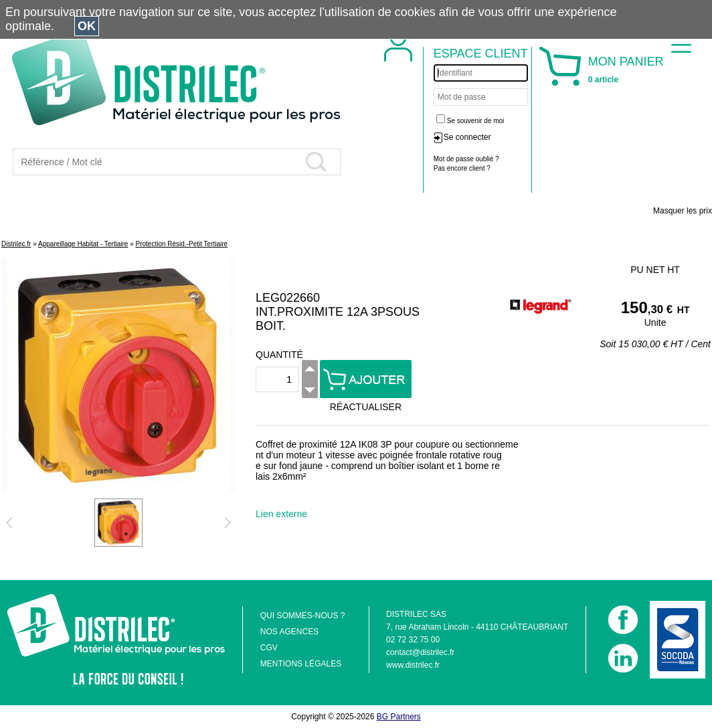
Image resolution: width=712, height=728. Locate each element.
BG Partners (399, 717)
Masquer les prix (683, 211)
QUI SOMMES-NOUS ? (303, 616)
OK (87, 26)
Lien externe (281, 514)
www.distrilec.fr (413, 665)
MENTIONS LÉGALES (301, 664)
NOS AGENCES (289, 632)
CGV (269, 648)
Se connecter (467, 137)
